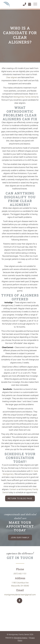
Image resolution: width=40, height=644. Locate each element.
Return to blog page (20, 498)
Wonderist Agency (21, 638)
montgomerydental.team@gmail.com (20, 595)
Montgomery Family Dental (25, 97)
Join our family (20, 538)
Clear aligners (12, 77)
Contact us (14, 489)
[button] (35, 4)
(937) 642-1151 (20, 574)
